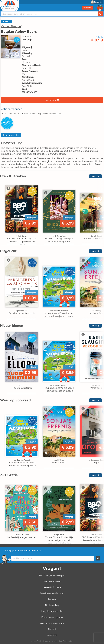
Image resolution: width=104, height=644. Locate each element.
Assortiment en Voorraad (52, 593)
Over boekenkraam (52, 581)
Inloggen (98, 2)
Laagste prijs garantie (52, 611)
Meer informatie (11, 135)
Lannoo (26, 50)
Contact (52, 629)
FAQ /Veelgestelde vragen (52, 576)
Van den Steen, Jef (11, 26)
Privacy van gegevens (52, 617)
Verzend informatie (52, 587)
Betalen (52, 599)
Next (100, 206)
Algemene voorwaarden (52, 623)
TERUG (6, 22)
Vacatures (52, 635)
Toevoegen (50, 100)
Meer (94, 176)
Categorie (88, 8)
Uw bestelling (52, 605)
